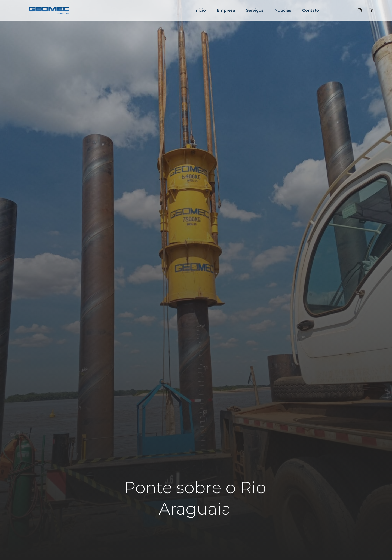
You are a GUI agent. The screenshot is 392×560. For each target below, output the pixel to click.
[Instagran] (360, 10)
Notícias (283, 10)
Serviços (255, 10)
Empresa (226, 10)
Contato (311, 10)
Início (200, 10)
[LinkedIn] (372, 10)
